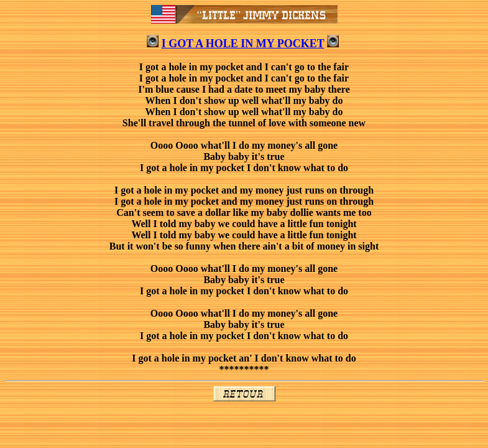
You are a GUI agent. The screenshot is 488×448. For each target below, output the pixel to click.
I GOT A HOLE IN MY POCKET (243, 44)
